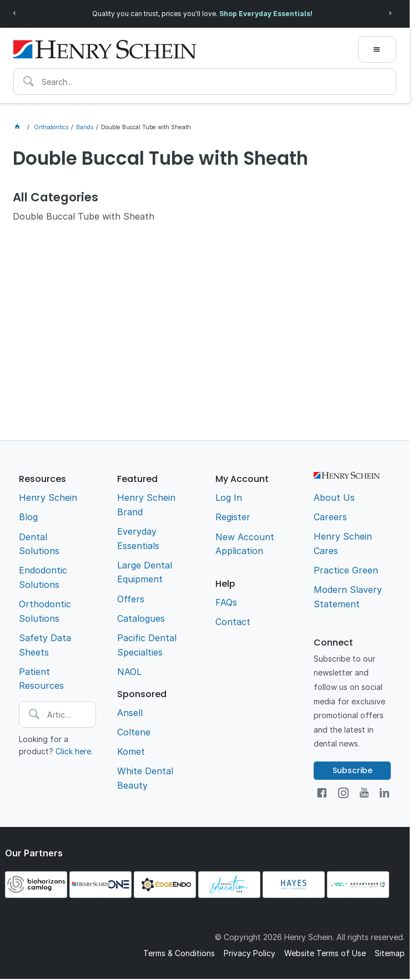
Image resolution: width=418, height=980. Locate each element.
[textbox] (205, 82)
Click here (73, 751)
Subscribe (352, 770)
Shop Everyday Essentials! (266, 14)
